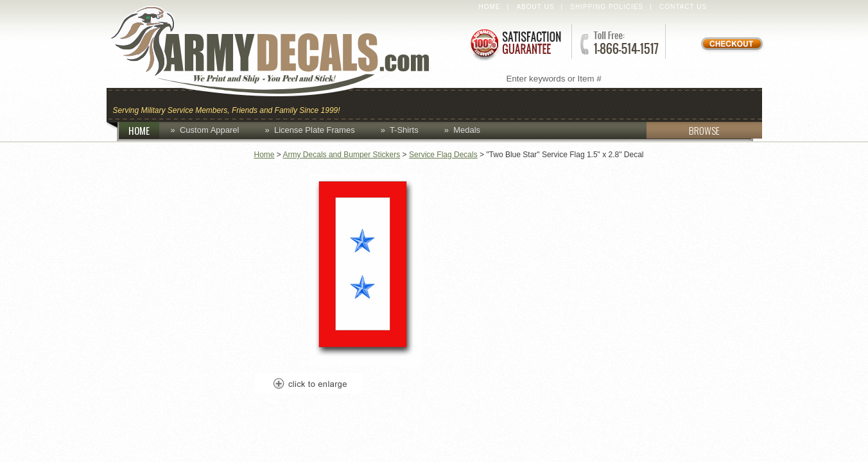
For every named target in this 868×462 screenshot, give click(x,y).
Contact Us (683, 7)
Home (490, 7)
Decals (586, 104)
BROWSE (683, 130)
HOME (144, 130)
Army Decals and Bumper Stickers (342, 155)
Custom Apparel (497, 104)
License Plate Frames (315, 130)
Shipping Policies (607, 7)
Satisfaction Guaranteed (515, 43)
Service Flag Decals (443, 155)
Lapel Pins (655, 104)
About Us (535, 7)
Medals (467, 130)
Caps (365, 104)
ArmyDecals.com (282, 51)
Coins (414, 104)
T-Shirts (404, 130)
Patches (728, 104)
